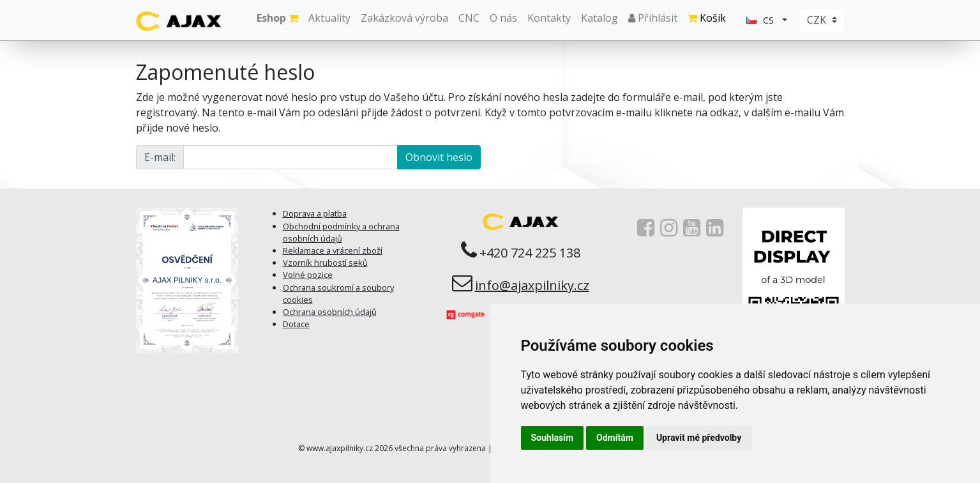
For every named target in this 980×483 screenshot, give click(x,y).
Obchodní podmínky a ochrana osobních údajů (341, 232)
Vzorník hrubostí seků (325, 263)
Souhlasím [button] (553, 438)
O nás (503, 18)
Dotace (296, 324)
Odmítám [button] (615, 438)
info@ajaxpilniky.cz (532, 285)
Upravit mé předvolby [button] (699, 438)
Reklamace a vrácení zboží (333, 250)
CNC (469, 18)
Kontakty (549, 18)
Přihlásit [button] (653, 18)
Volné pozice (308, 275)
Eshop (277, 18)
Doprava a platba (315, 213)
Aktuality (329, 18)
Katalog (599, 18)
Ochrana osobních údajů (330, 312)
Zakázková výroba (404, 18)
